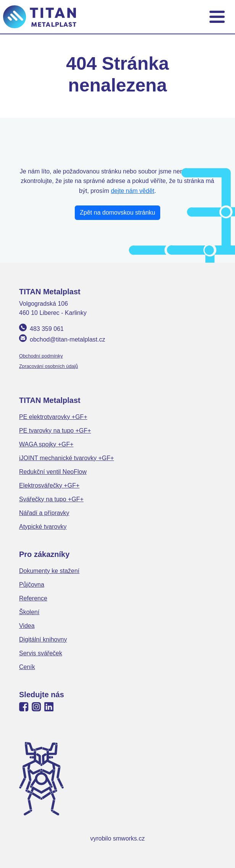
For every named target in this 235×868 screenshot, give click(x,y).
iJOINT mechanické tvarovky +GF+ (67, 458)
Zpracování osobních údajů (48, 366)
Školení (29, 612)
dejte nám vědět (133, 191)
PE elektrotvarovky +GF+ (53, 417)
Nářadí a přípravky (44, 513)
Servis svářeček (41, 653)
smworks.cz (129, 838)
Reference (33, 598)
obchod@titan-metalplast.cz (68, 339)
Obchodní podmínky (41, 356)
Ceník (27, 667)
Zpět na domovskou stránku (117, 213)
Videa (27, 626)
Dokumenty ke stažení (49, 571)
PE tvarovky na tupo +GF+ (55, 431)
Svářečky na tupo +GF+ (51, 499)
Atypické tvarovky (43, 527)
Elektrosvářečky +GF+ (49, 485)
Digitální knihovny (43, 639)
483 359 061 (47, 329)
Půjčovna (32, 585)
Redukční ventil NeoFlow (53, 472)
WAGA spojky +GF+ (46, 444)
